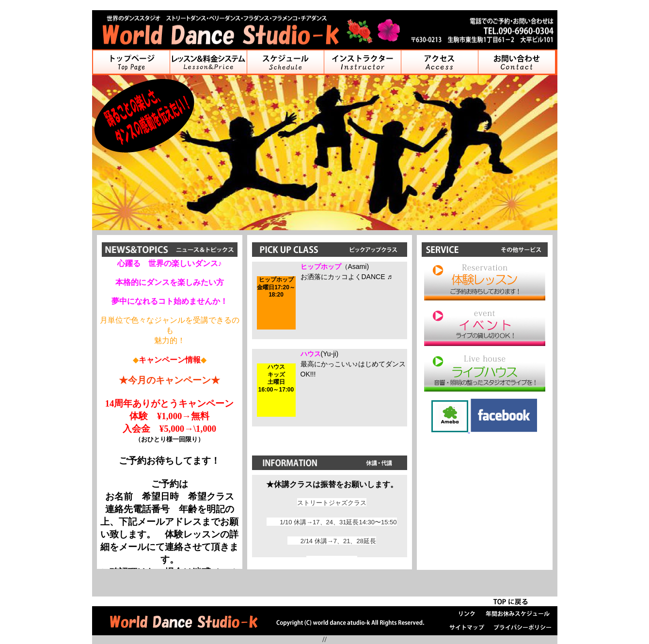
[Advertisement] (485, 500)
